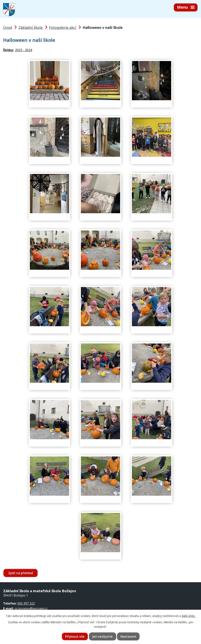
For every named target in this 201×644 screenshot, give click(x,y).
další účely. (189, 616)
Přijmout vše (75, 637)
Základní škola (31, 27)
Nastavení (128, 637)
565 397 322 (26, 603)
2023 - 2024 (24, 50)
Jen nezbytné (103, 637)
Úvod (8, 27)
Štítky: (8, 50)
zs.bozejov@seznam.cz (31, 608)
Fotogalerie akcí (63, 27)
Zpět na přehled (21, 573)
